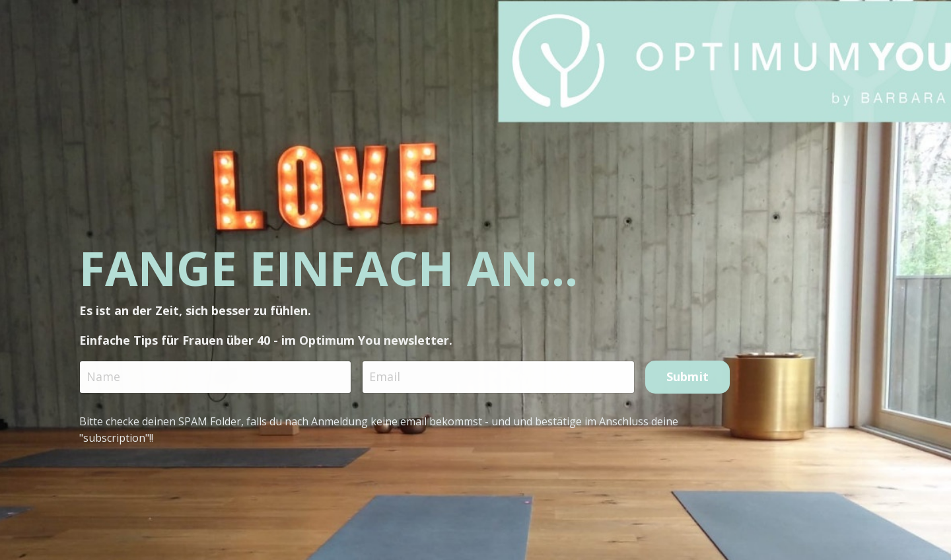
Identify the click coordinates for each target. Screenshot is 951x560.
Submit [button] (688, 379)
